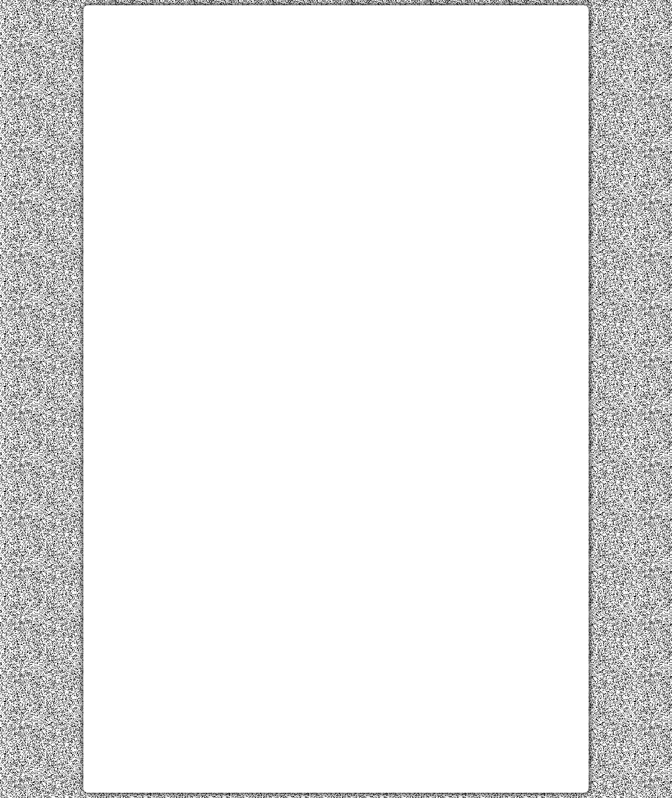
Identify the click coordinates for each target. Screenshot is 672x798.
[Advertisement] (336, 107)
